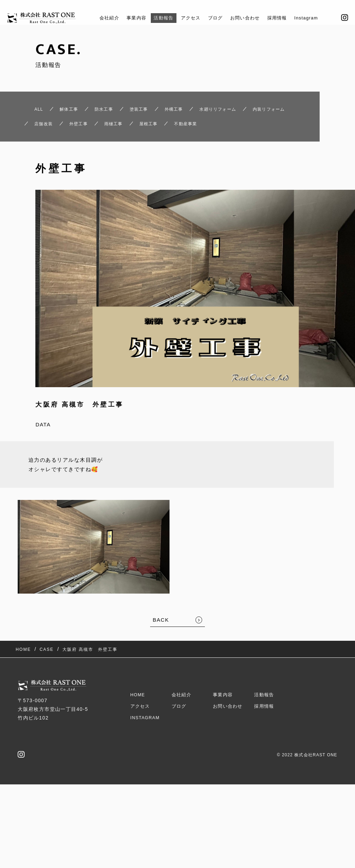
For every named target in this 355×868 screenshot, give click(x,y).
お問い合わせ (249, 18)
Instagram (317, 18)
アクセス (188, 18)
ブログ (216, 18)
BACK (161, 645)
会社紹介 (98, 18)
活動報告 (158, 18)
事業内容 (128, 18)
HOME (139, 709)
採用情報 (285, 18)
